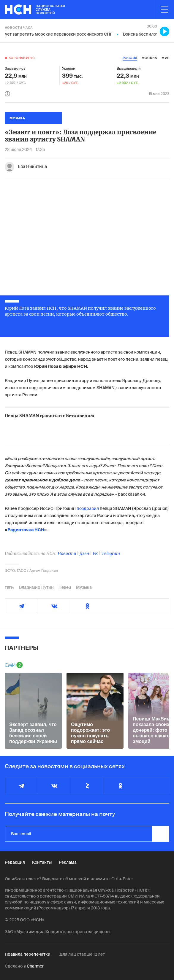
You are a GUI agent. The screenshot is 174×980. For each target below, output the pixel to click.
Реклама (68, 862)
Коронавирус (22, 58)
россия (130, 58)
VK (95, 553)
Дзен (84, 553)
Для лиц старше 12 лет (82, 954)
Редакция (15, 862)
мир (165, 58)
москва (149, 58)
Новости (67, 553)
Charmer (35, 966)
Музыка (84, 587)
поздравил (88, 508)
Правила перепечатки (28, 954)
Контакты (42, 862)
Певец (65, 587)
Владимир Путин (36, 587)
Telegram (111, 553)
